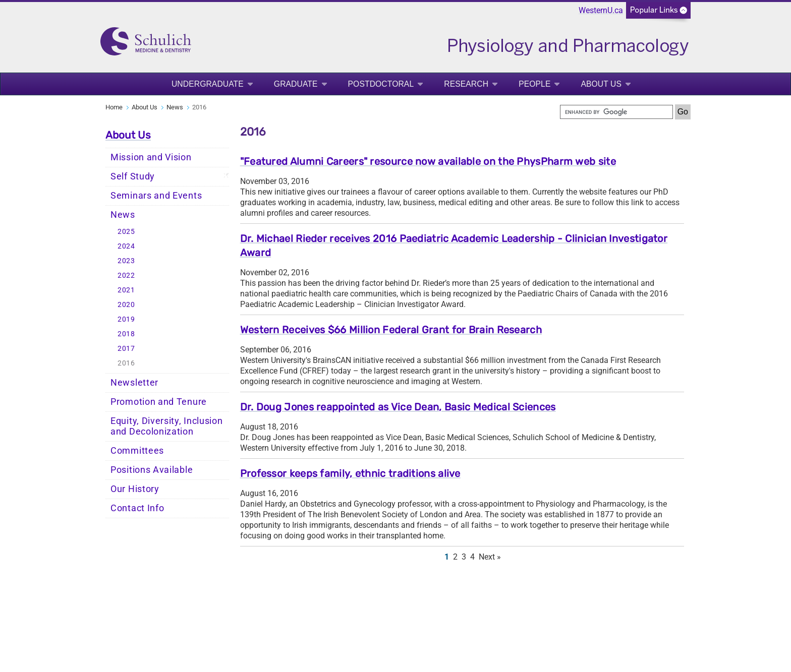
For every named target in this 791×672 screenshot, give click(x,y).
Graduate (296, 84)
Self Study (133, 176)
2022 (126, 276)
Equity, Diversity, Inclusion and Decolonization (167, 426)
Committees (137, 451)
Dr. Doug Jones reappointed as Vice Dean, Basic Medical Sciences (398, 407)
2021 (126, 290)
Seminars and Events (156, 196)
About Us (601, 84)
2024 (126, 246)
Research (466, 84)
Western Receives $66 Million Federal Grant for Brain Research (391, 330)
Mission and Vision (151, 157)
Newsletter (134, 383)
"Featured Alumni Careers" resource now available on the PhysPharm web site (428, 161)
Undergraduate (208, 84)
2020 (126, 305)
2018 (126, 334)
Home (114, 107)
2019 (126, 319)
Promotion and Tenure (159, 402)
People (534, 84)
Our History (135, 489)
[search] (616, 112)
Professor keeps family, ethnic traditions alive (350, 473)
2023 (126, 261)
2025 (126, 232)
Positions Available (152, 470)
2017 (126, 349)
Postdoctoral (381, 84)
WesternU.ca (601, 10)
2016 (126, 363)
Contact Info (137, 508)
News (175, 107)
